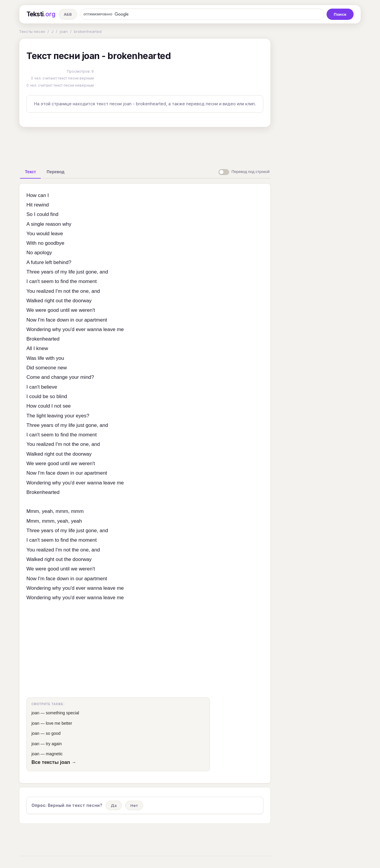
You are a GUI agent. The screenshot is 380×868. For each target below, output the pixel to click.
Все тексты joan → (54, 762)
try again (54, 744)
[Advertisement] (145, 145)
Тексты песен (32, 31)
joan (64, 31)
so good (53, 733)
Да (114, 805)
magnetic (54, 754)
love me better (59, 723)
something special (62, 713)
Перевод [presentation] (56, 172)
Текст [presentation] (30, 172)
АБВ (68, 14)
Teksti (41, 14)
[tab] (30, 172)
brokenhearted (88, 31)
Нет (134, 805)
